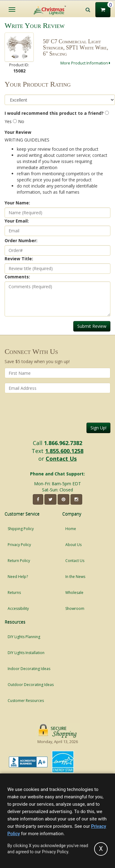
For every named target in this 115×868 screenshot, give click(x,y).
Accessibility (18, 608)
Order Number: (21, 240)
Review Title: (19, 259)
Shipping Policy (21, 529)
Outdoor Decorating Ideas (31, 685)
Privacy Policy (19, 545)
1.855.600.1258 (64, 451)
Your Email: (17, 221)
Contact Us (61, 459)
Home (71, 529)
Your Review (18, 132)
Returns (14, 593)
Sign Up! (98, 428)
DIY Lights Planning (24, 637)
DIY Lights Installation (26, 653)
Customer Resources (26, 701)
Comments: (17, 277)
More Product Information (85, 63)
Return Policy (19, 561)
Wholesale (74, 593)
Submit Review (92, 326)
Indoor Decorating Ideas (29, 669)
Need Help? (18, 577)
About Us (73, 545)
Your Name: (17, 203)
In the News (75, 577)
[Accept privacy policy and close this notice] (101, 849)
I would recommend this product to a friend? (54, 113)
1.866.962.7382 (63, 443)
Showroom (75, 608)
